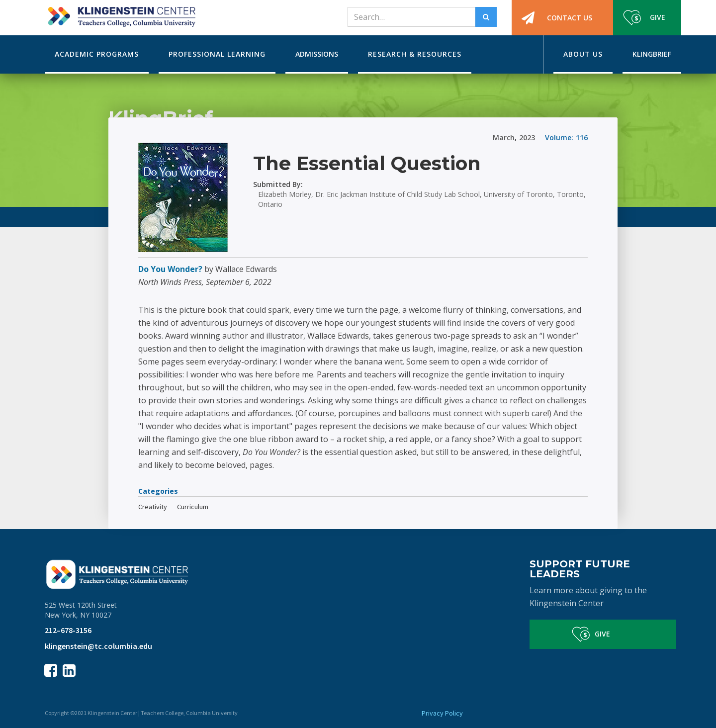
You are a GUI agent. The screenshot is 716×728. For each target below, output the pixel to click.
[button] (97, 54)
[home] (120, 13)
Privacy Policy (442, 713)
